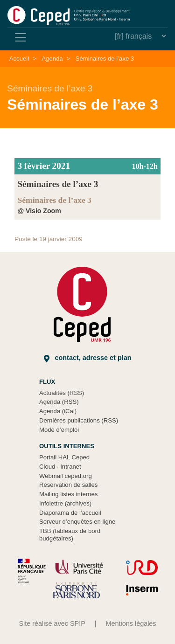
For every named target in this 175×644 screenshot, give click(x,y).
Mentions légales (131, 623)
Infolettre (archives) (65, 503)
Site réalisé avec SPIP (52, 623)
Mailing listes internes (68, 494)
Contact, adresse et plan (88, 358)
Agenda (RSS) (59, 402)
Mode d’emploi (59, 430)
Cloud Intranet (60, 467)
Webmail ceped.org (66, 476)
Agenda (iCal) (58, 411)
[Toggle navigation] (21, 37)
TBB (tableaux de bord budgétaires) (70, 535)
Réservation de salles (68, 485)
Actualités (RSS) (62, 393)
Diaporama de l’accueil (70, 513)
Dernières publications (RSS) (79, 420)
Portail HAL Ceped (64, 457)
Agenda (52, 59)
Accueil (19, 59)
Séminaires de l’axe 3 (105, 59)
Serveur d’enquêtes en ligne (77, 522)
